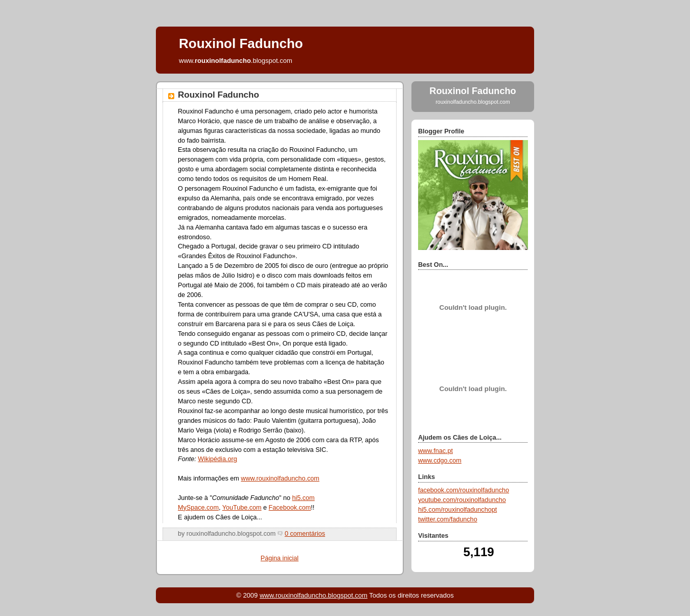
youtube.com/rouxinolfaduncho (462, 500)
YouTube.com (242, 508)
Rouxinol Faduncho (218, 95)
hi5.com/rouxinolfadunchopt (457, 510)
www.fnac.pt (435, 451)
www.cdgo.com (440, 461)
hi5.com (303, 498)
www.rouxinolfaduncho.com (280, 478)
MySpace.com (198, 508)
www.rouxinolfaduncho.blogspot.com (314, 595)
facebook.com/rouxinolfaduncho (464, 490)
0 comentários (305, 534)
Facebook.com (290, 508)
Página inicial (280, 558)
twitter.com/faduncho (448, 519)
